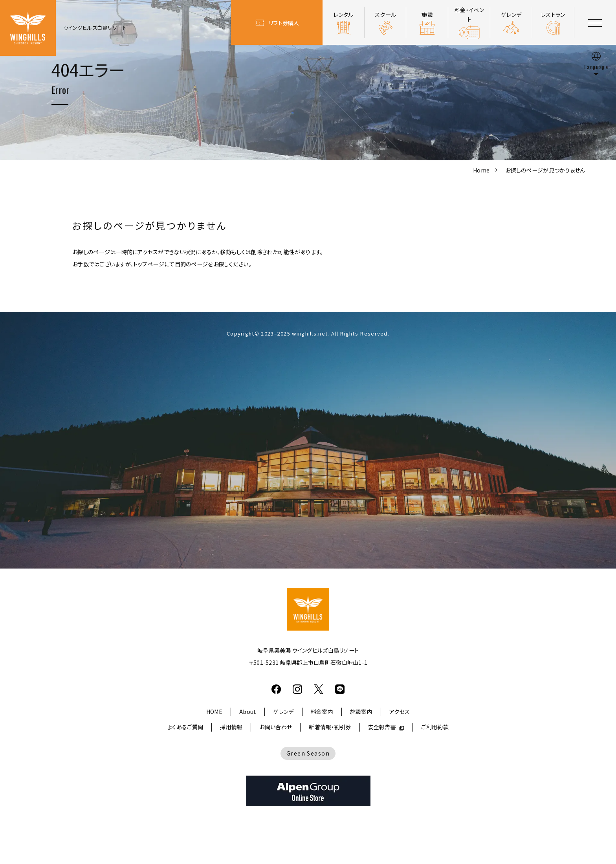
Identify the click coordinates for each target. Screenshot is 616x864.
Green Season (308, 753)
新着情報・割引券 (330, 727)
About (248, 712)
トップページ (149, 264)
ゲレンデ (283, 712)
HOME (214, 712)
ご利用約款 (435, 727)
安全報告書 (382, 727)
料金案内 (322, 712)
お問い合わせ (276, 727)
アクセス (400, 712)
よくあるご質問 (185, 727)
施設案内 (361, 712)
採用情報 (231, 727)
